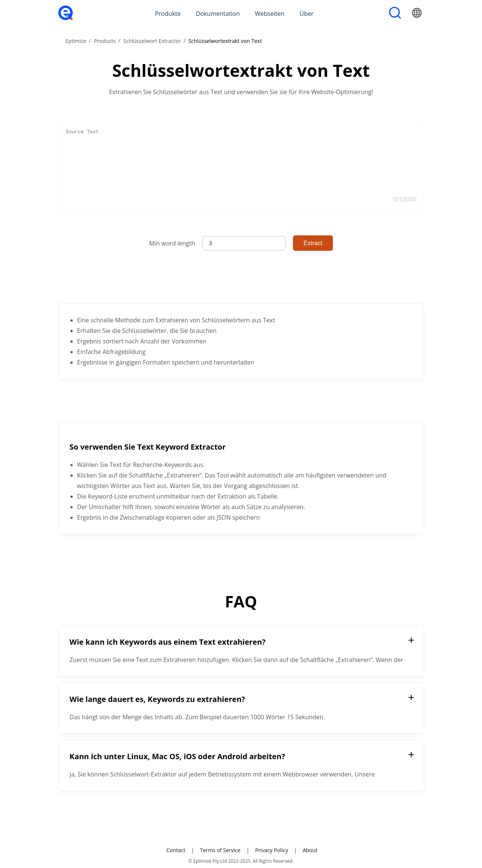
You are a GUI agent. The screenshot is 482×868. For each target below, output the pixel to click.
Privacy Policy (271, 850)
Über (307, 14)
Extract (313, 243)
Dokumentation (218, 14)
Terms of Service (220, 850)
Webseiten (270, 14)
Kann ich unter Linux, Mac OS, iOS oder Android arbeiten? (177, 756)
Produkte (168, 14)
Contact (176, 850)
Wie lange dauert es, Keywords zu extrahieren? (157, 699)
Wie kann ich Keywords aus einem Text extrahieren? (168, 642)
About (310, 850)
